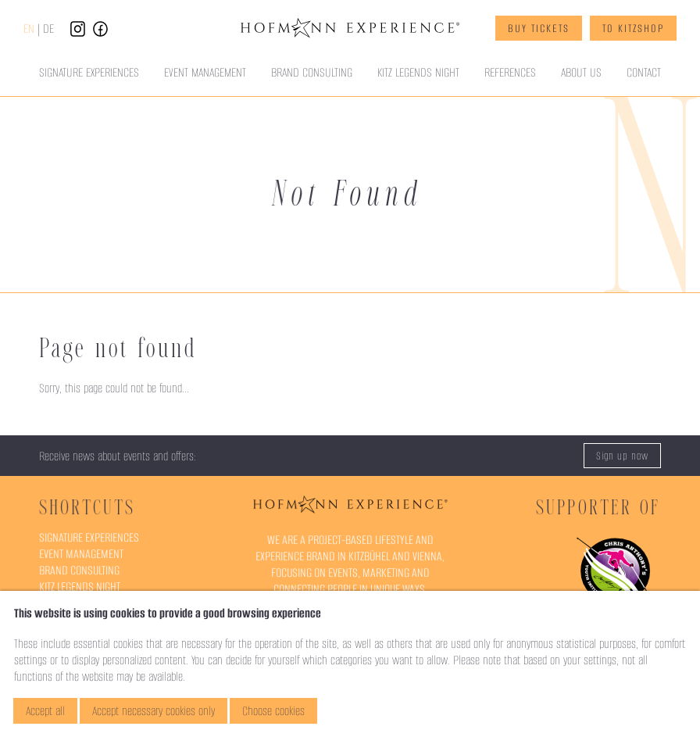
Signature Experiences (89, 72)
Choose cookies (273, 711)
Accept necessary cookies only (154, 711)
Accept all (45, 711)
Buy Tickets (539, 28)
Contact (644, 72)
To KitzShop (633, 28)
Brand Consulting (312, 72)
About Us (581, 72)
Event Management (205, 72)
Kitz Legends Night (418, 72)
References (510, 72)
